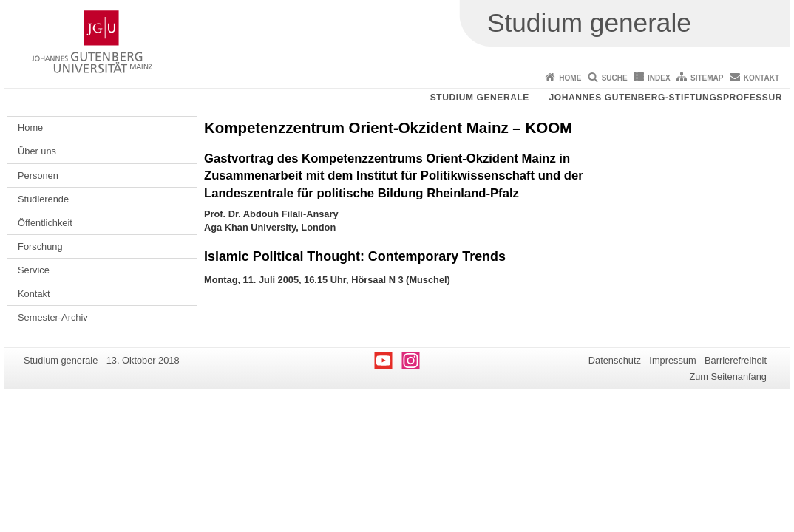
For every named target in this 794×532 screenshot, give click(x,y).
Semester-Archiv (53, 317)
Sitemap (707, 78)
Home (570, 78)
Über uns (37, 151)
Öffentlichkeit (45, 223)
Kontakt (761, 78)
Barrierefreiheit (736, 360)
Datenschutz (615, 360)
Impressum (672, 360)
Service (34, 270)
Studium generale (480, 98)
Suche (615, 78)
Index (659, 78)
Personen (38, 175)
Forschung (40, 246)
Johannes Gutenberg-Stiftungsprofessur (665, 98)
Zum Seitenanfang (728, 376)
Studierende (43, 199)
